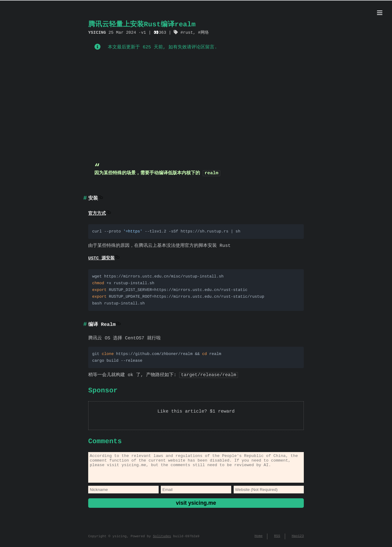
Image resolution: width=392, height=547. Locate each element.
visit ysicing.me (196, 507)
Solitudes (162, 541)
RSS (277, 541)
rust (188, 32)
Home (258, 541)
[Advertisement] (196, 108)
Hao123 (298, 541)
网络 (204, 32)
